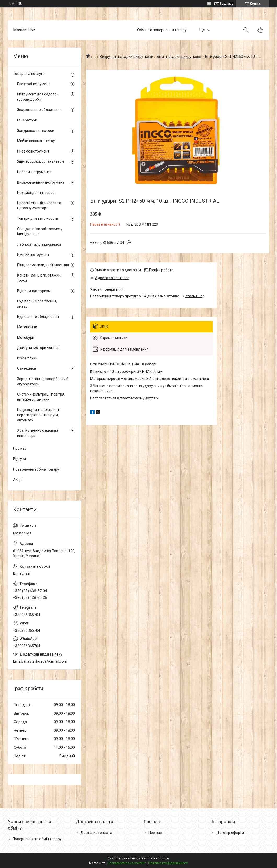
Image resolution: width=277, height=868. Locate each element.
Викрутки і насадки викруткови (126, 57)
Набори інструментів (35, 172)
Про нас (20, 448)
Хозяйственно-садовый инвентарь (37, 433)
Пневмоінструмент (33, 151)
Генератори (27, 120)
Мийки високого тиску (36, 141)
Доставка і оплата (96, 833)
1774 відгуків (223, 4)
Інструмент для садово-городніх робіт (37, 97)
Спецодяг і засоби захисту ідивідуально (40, 232)
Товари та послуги (29, 74)
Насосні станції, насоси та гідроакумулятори (39, 206)
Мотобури (26, 337)
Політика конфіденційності (168, 863)
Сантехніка (26, 368)
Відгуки (19, 459)
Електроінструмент (34, 84)
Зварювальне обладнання (40, 110)
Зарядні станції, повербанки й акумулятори (43, 381)
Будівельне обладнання (38, 317)
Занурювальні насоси (36, 131)
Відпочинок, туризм (34, 291)
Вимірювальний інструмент (41, 182)
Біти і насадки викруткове (179, 57)
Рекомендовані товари (37, 193)
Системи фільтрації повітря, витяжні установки (41, 397)
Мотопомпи (27, 327)
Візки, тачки (27, 358)
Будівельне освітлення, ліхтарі (37, 304)
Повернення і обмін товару (36, 469)
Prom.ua (164, 858)
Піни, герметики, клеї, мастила (43, 265)
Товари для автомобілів (38, 218)
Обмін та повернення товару (162, 30)
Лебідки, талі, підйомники (39, 244)
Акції (17, 480)
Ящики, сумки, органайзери (40, 161)
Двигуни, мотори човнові (39, 348)
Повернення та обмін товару (37, 839)
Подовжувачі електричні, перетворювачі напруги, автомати (39, 415)
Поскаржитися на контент (127, 863)
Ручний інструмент (33, 255)
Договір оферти (230, 833)
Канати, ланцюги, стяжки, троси (39, 278)
